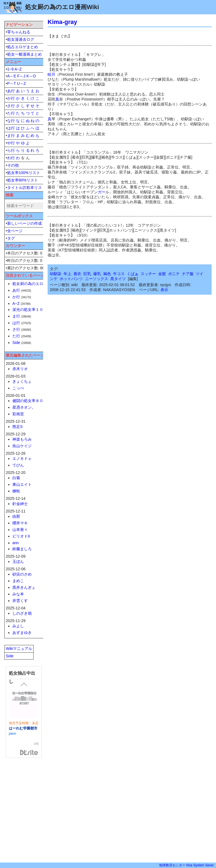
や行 (11, 143)
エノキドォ (22, 459)
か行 (11, 98)
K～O (31, 76)
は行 (11, 128)
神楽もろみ (22, 439)
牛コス (119, 274)
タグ (11, 238)
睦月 (51, 74)
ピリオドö (21, 536)
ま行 (11, 135)
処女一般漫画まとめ (24, 54)
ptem (13, 734)
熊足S (17, 427)
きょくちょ (22, 381)
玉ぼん (18, 562)
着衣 (77, 274)
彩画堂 (18, 414)
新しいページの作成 (24, 223)
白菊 (16, 478)
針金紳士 (20, 504)
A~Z (18, 69)
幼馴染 (56, 274)
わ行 (11, 158)
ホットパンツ (71, 279)
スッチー (148, 274)
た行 (11, 113)
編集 (133, 279)
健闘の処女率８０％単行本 (35, 401)
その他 (13, 165)
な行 (11, 121)
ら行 (11, 150)
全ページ (15, 231)
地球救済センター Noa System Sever (186, 865)
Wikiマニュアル (19, 649)
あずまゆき (22, 633)
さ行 (11, 106)
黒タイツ (118, 279)
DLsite (29, 753)
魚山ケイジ (22, 446)
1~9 (10, 69)
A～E (12, 76)
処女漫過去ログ (21, 39)
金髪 (162, 274)
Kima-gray (62, 22)
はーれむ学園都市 (23, 728)
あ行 (11, 91)
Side (16, 343)
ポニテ (174, 274)
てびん (18, 465)
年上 (67, 274)
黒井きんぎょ (24, 587)
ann (16, 543)
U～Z (21, 83)
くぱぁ (133, 274)
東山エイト (22, 484)
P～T (12, 83)
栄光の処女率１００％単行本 (37, 310)
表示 (164, 290)
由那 (16, 516)
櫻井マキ (20, 523)
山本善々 (20, 530)
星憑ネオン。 (24, 407)
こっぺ (18, 388)
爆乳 (97, 274)
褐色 (107, 274)
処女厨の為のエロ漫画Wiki (35, 284)
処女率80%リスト (23, 180)
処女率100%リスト (24, 173)
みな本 (18, 594)
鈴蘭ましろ (22, 549)
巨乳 (87, 274)
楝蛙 (16, 491)
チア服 (188, 274)
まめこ (18, 581)
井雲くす (20, 601)
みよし (18, 626)
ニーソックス (97, 279)
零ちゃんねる (19, 32)
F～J (21, 76)
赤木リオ (20, 369)
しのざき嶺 (22, 613)
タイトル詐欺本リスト (26, 188)
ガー (102, 192)
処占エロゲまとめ (23, 47)
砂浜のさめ (22, 574)
